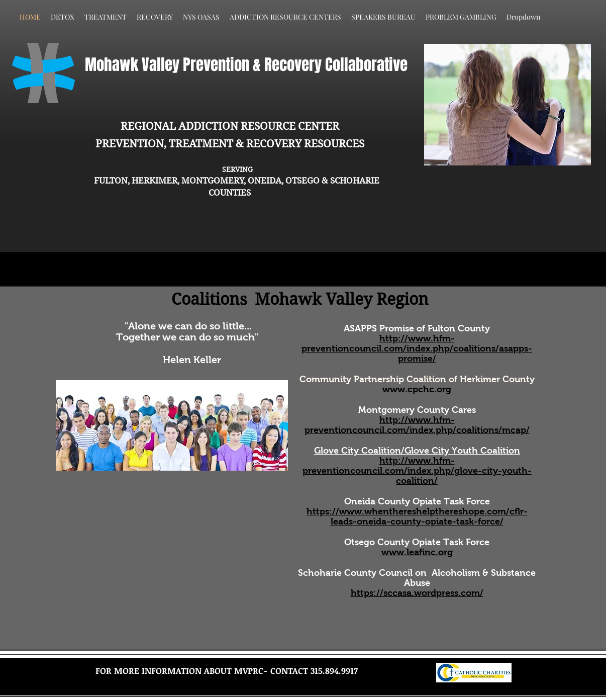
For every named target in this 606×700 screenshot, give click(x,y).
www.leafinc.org (417, 552)
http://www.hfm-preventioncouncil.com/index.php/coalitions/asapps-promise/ (417, 348)
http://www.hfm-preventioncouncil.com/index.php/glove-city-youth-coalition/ (417, 471)
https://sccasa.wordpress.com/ (417, 593)
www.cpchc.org (417, 389)
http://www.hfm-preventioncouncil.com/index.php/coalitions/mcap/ (417, 425)
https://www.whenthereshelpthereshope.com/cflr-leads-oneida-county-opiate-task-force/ (417, 516)
